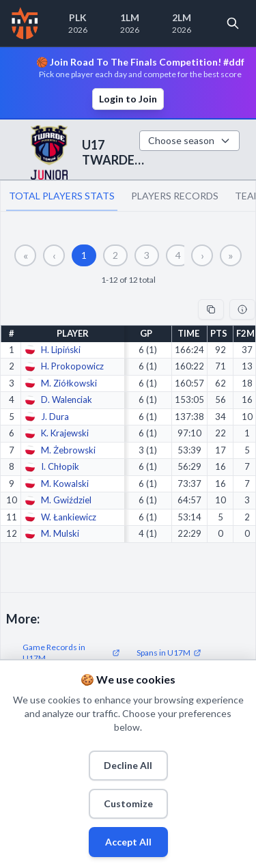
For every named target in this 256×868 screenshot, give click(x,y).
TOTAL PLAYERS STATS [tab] (62, 196)
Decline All (128, 765)
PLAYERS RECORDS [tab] (175, 196)
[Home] (25, 23)
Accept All (128, 842)
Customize (128, 803)
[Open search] (233, 23)
